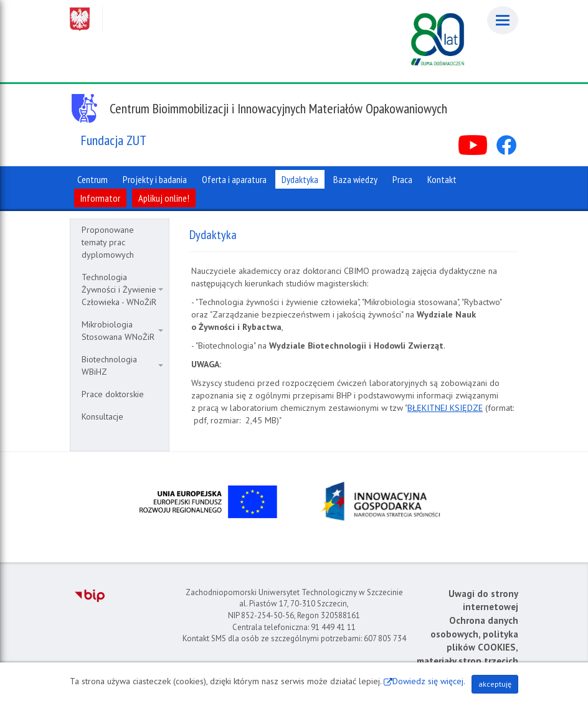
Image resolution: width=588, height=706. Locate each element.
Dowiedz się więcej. (429, 681)
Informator (100, 198)
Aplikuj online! (164, 198)
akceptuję (495, 684)
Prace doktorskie (113, 394)
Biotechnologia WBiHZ (122, 365)
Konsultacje (102, 417)
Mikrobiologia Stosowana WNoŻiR (122, 331)
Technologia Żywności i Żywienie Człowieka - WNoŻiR (122, 289)
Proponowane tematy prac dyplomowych (108, 242)
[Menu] (503, 20)
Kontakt (442, 179)
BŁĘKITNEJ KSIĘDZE (445, 408)
